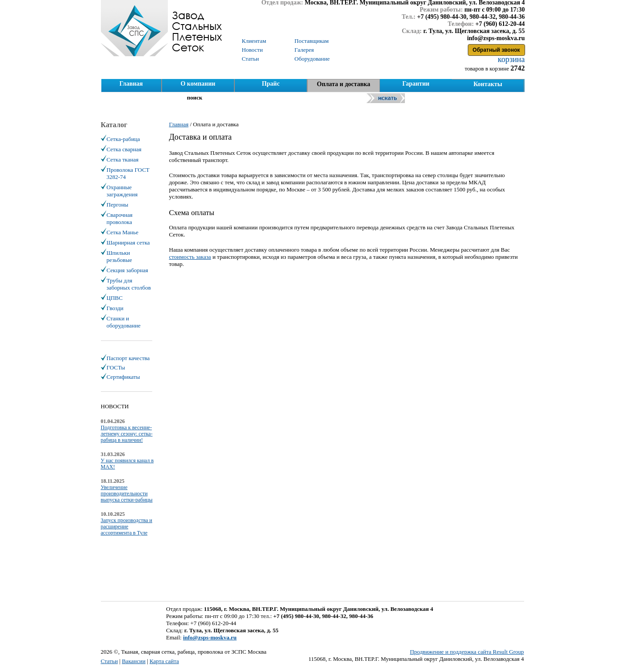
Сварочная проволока (120, 218)
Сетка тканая (123, 160)
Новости (252, 50)
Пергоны (118, 205)
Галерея (304, 50)
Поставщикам (312, 41)
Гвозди (115, 308)
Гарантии (416, 84)
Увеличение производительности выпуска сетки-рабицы (127, 494)
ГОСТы (116, 367)
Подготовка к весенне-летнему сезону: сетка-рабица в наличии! (127, 434)
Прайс (271, 84)
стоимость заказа (190, 257)
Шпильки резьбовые (119, 256)
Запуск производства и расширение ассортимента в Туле (127, 527)
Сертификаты (123, 377)
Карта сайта (164, 661)
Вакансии (134, 661)
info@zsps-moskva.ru (210, 637)
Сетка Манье (123, 232)
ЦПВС (115, 298)
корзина (510, 59)
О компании (198, 84)
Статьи (109, 661)
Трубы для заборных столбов (129, 284)
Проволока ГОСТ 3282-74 (128, 173)
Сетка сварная (124, 149)
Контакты (487, 84)
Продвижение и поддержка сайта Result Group (467, 652)
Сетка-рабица (123, 139)
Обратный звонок (496, 50)
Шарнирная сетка (128, 243)
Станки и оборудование (124, 322)
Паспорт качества (128, 358)
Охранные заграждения (122, 191)
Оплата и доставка (344, 84)
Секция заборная (127, 270)
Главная (131, 84)
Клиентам (254, 41)
